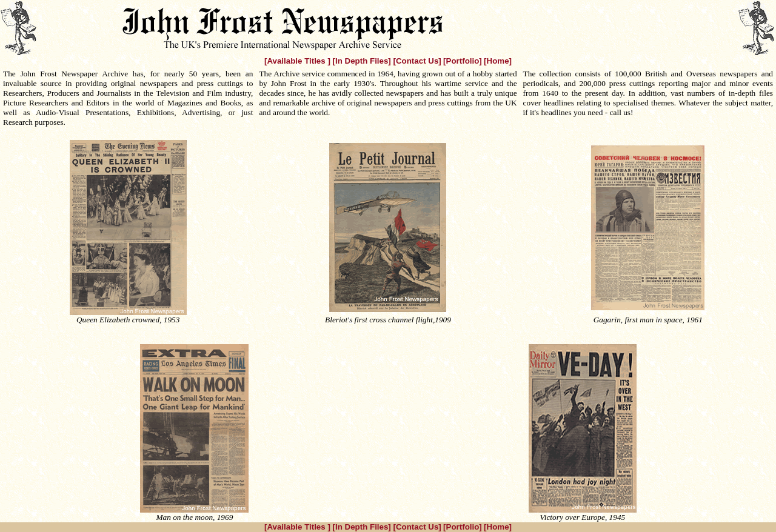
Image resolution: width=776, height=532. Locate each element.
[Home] (498, 61)
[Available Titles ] (299, 61)
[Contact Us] (417, 61)
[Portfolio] (463, 61)
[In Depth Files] (363, 61)
